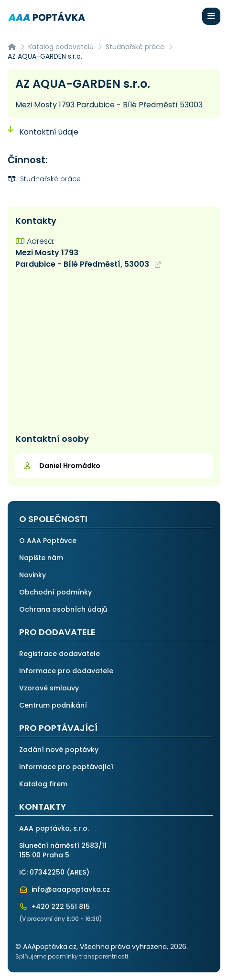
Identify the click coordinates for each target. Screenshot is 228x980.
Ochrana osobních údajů (63, 609)
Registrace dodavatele (60, 654)
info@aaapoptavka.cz (65, 889)
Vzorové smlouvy (49, 688)
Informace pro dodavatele (66, 671)
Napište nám (41, 558)
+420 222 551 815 (54, 907)
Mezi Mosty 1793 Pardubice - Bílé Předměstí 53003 (109, 105)
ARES (78, 872)
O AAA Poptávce (48, 541)
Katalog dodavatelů (61, 47)
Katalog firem (43, 784)
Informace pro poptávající (66, 767)
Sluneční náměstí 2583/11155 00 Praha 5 (63, 850)
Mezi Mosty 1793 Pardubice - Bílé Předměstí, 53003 (88, 258)
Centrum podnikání (53, 705)
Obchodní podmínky (55, 592)
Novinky (33, 575)
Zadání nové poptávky (59, 750)
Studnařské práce (135, 47)
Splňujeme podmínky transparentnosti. (72, 956)
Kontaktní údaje (43, 132)
